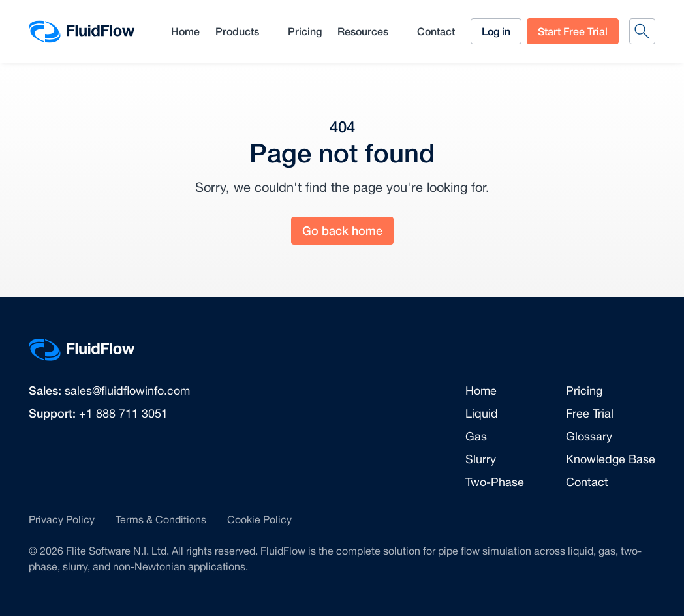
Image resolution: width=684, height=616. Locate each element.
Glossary (589, 436)
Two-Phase (495, 482)
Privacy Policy (62, 519)
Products (237, 31)
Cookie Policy (259, 519)
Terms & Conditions (161, 519)
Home (185, 31)
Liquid (482, 413)
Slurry (481, 459)
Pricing (305, 31)
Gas (476, 436)
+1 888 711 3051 (123, 413)
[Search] (642, 31)
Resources (363, 31)
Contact (436, 31)
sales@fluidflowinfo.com (127, 391)
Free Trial (590, 413)
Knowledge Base (611, 459)
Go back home (342, 230)
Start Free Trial (573, 31)
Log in (496, 31)
